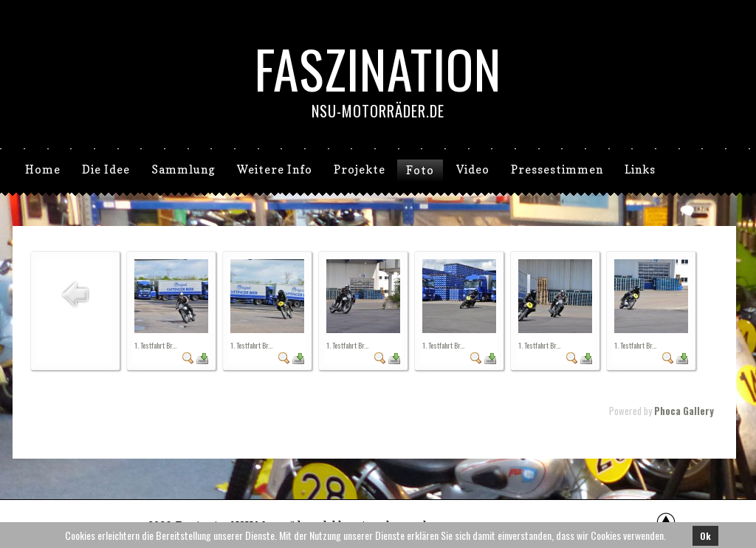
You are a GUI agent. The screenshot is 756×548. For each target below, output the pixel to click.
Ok (705, 536)
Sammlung (183, 169)
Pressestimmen (557, 169)
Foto (420, 170)
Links (640, 169)
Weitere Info (275, 169)
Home (43, 169)
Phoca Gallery (684, 411)
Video (473, 169)
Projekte (360, 169)
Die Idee (106, 169)
